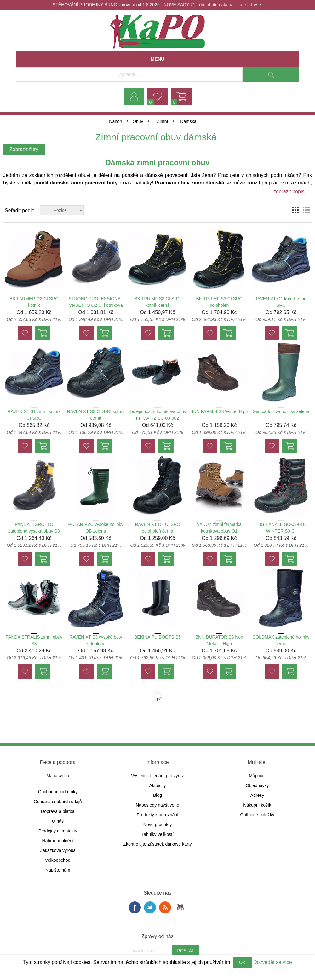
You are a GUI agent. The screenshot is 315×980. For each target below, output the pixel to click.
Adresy (257, 795)
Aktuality (158, 785)
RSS (165, 907)
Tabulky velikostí (157, 834)
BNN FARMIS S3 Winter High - (219, 415)
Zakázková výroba (58, 850)
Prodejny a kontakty (58, 831)
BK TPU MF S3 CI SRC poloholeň (219, 302)
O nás (58, 821)
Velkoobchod (58, 860)
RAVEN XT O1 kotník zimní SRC (281, 302)
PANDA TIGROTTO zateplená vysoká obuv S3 (34, 528)
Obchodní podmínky (58, 792)
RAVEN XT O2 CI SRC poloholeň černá (158, 528)
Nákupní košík (257, 805)
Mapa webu (58, 776)
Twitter (150, 907)
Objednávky (257, 785)
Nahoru (116, 121)
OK (242, 962)
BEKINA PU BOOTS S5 (157, 637)
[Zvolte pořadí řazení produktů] (62, 210)
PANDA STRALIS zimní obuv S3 (34, 640)
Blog (157, 795)
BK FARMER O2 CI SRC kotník (34, 302)
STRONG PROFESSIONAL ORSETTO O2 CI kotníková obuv (96, 305)
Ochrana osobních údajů (58, 802)
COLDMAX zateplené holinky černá (281, 640)
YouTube (180, 907)
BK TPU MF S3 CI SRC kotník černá (158, 302)
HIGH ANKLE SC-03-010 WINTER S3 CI (281, 528)
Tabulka (295, 210)
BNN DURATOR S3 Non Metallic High (219, 640)
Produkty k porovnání (157, 815)
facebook (135, 907)
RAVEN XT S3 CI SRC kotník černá (96, 415)
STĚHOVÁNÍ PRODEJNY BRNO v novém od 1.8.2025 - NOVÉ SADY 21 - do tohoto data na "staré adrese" (157, 5)
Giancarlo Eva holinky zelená (281, 411)
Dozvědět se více (273, 962)
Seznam (306, 210)
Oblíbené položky (257, 815)
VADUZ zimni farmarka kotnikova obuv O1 (219, 528)
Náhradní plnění (58, 841)
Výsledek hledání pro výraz (157, 776)
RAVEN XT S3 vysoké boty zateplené (96, 640)
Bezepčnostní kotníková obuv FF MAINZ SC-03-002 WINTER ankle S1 (157, 418)
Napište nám (58, 870)
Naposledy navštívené (157, 805)
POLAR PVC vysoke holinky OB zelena (96, 528)
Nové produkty (157, 825)
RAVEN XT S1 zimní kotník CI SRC (34, 415)
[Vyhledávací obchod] (129, 75)
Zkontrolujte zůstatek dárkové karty (157, 844)
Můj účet (257, 776)
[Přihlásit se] (144, 951)
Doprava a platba (58, 811)
